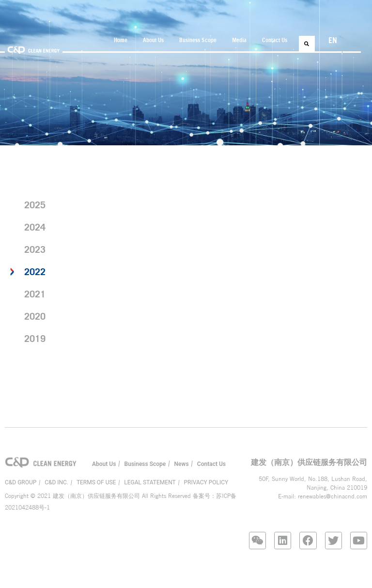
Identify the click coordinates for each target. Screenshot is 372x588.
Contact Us (275, 40)
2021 (35, 294)
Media (239, 40)
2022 (35, 271)
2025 (35, 205)
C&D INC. (56, 482)
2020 (35, 316)
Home (121, 40)
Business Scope (198, 40)
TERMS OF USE (96, 482)
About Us (153, 40)
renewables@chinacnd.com (333, 496)
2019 (35, 338)
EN (333, 40)
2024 (35, 227)
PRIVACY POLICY (206, 482)
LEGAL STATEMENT (150, 482)
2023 (35, 249)
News (182, 464)
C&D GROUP (21, 482)
